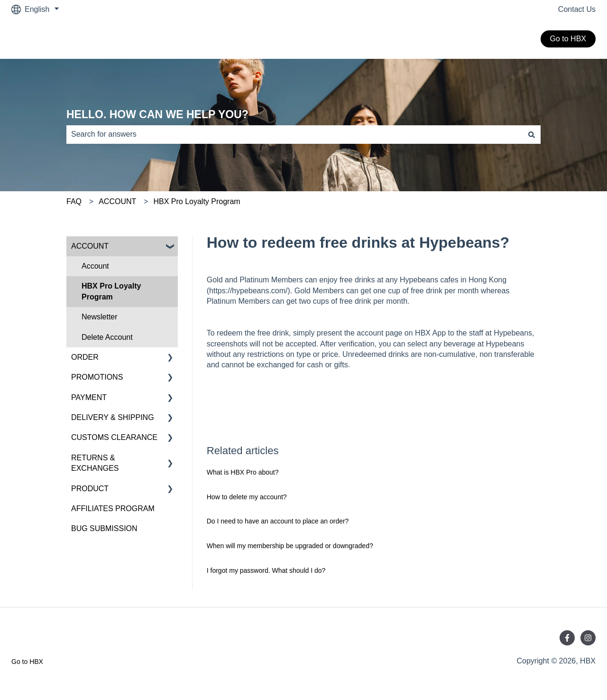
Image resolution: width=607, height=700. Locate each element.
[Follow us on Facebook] (567, 638)
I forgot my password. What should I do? (266, 570)
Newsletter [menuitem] (100, 317)
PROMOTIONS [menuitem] (97, 377)
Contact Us (577, 9)
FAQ (74, 201)
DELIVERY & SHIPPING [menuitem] (113, 417)
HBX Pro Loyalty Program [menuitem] (111, 291)
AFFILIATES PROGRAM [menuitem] (113, 509)
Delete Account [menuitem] (107, 337)
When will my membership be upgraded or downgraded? (290, 546)
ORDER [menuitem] (85, 357)
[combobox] (294, 134)
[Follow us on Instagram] (588, 638)
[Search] (532, 134)
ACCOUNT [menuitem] (90, 246)
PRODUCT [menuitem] (90, 489)
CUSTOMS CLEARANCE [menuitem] (114, 437)
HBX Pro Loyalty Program (197, 201)
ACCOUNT (117, 201)
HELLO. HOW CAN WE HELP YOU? (157, 114)
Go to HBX (568, 39)
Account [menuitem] (95, 266)
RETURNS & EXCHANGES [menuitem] (95, 463)
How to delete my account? (247, 497)
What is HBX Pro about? (243, 472)
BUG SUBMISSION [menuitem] (104, 528)
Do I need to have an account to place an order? (278, 521)
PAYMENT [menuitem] (89, 397)
